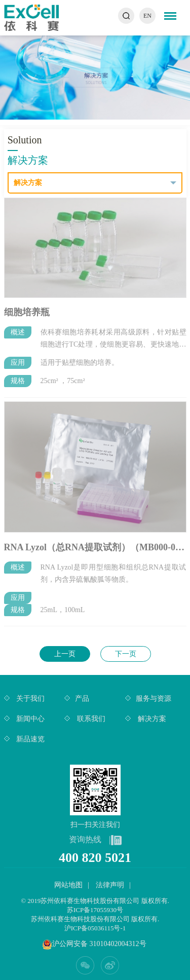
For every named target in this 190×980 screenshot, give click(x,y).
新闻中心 (30, 719)
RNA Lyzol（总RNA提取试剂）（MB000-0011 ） (95, 544)
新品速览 (30, 739)
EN (147, 16)
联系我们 (90, 719)
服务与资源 (154, 699)
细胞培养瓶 (27, 310)
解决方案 (151, 719)
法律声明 (110, 885)
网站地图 (68, 885)
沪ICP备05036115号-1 (95, 928)
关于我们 (30, 699)
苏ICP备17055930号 (95, 910)
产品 (82, 699)
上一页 (65, 654)
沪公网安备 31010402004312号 (99, 944)
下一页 (126, 654)
